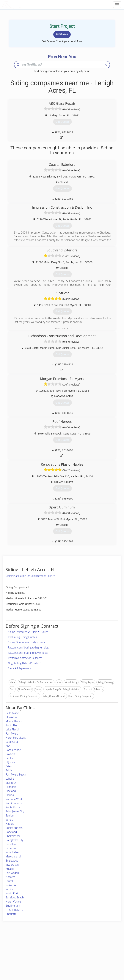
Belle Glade (12, 713)
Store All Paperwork (19, 668)
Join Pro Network (51, 945)
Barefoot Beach (15, 897)
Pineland (11, 791)
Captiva (10, 758)
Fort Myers (12, 734)
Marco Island (13, 856)
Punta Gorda (13, 807)
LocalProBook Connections (99, 958)
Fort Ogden (12, 873)
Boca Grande (13, 750)
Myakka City (12, 865)
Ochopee (11, 848)
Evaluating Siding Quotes (22, 637)
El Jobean (11, 762)
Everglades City (14, 840)
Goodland (11, 844)
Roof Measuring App (53, 953)
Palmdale (11, 787)
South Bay (11, 725)
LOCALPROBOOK (23, 5)
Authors (90, 953)
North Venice (13, 901)
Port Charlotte (14, 803)
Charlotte (11, 914)
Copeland (11, 832)
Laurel (9, 881)
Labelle (10, 779)
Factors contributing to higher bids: (29, 647)
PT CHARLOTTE (14, 910)
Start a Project (18, 953)
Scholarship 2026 (94, 945)
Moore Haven (14, 721)
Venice (10, 889)
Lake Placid (12, 729)
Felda (9, 770)
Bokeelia (11, 754)
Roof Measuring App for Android (59, 962)
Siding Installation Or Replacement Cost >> (30, 576)
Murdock (11, 783)
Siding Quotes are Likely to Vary (26, 642)
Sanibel (10, 815)
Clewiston (11, 717)
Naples (10, 824)
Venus (9, 820)
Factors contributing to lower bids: (28, 653)
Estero (9, 766)
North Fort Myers (16, 738)
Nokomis (11, 885)
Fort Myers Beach (16, 774)
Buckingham (13, 906)
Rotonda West (14, 799)
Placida (10, 795)
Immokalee (12, 852)
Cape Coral (12, 742)
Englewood (12, 861)
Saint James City (15, 811)
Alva (8, 746)
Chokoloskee (13, 836)
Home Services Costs (22, 945)
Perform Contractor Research (25, 658)
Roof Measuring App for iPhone (59, 958)
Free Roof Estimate (20, 958)
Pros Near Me (18, 949)
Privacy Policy (93, 949)
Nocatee (10, 877)
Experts (46, 949)
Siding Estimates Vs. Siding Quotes (28, 632)
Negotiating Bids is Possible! (24, 663)
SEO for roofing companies (99, 962)
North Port (12, 893)
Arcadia (10, 869)
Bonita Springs (14, 828)
